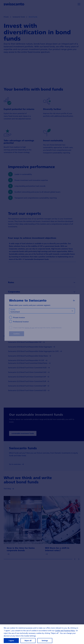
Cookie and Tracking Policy (65, 631)
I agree (11, 641)
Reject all (28, 641)
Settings (45, 641)
